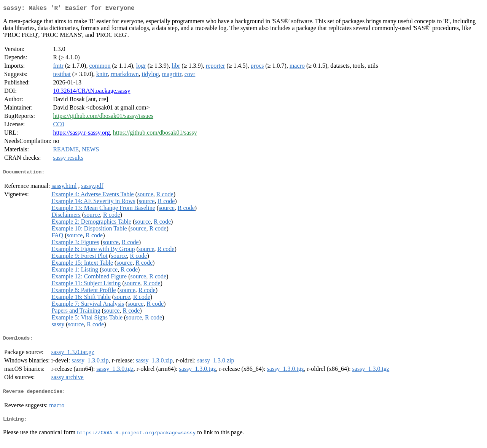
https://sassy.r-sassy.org (81, 134)
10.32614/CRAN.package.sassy (92, 92)
